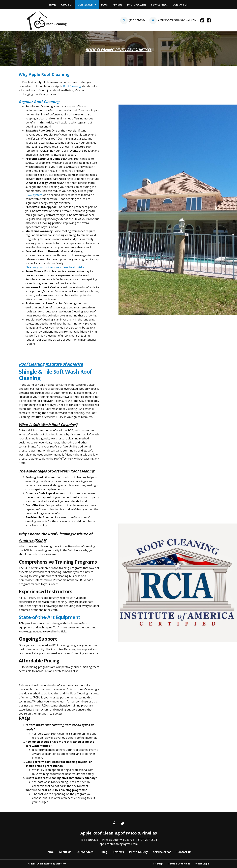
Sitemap (158, 864)
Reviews (117, 5)
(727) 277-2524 (137, 20)
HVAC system (34, 195)
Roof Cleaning (72, 86)
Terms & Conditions (179, 864)
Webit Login (202, 864)
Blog (104, 5)
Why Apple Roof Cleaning (44, 74)
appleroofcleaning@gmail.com (177, 20)
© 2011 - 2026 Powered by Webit (47, 864)
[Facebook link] (114, 824)
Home (53, 5)
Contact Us (180, 5)
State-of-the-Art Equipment (49, 617)
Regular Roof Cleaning (39, 102)
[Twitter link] (122, 824)
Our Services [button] (86, 5)
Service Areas (159, 5)
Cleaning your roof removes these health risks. (55, 267)
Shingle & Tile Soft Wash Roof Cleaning (55, 375)
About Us (67, 5)
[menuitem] (53, 5)
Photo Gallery (137, 5)
